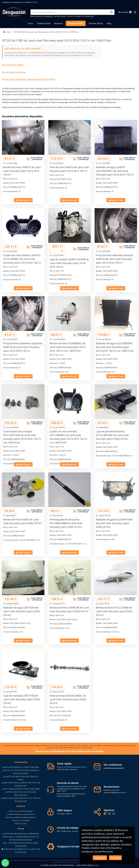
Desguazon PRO (76, 23)
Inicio (31, 23)
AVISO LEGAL (21, 824)
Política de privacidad (21, 811)
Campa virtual (44, 23)
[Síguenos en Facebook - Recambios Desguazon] (105, 814)
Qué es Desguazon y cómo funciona (21, 767)
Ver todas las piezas (13, 65)
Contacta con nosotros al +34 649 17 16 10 (20, 2)
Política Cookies (21, 820)
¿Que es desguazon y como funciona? (21, 789)
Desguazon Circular (68, 846)
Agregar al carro (23, 200)
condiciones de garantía (114, 768)
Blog (109, 23)
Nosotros (58, 23)
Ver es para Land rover (14, 72)
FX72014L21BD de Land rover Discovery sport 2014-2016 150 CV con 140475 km (46, 32)
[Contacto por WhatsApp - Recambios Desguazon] (114, 814)
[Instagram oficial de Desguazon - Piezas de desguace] (109, 814)
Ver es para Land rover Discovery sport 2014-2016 (28, 79)
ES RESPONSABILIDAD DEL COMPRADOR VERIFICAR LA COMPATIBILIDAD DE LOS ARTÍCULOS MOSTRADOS (21, 837)
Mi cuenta (123, 12)
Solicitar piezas (96, 23)
